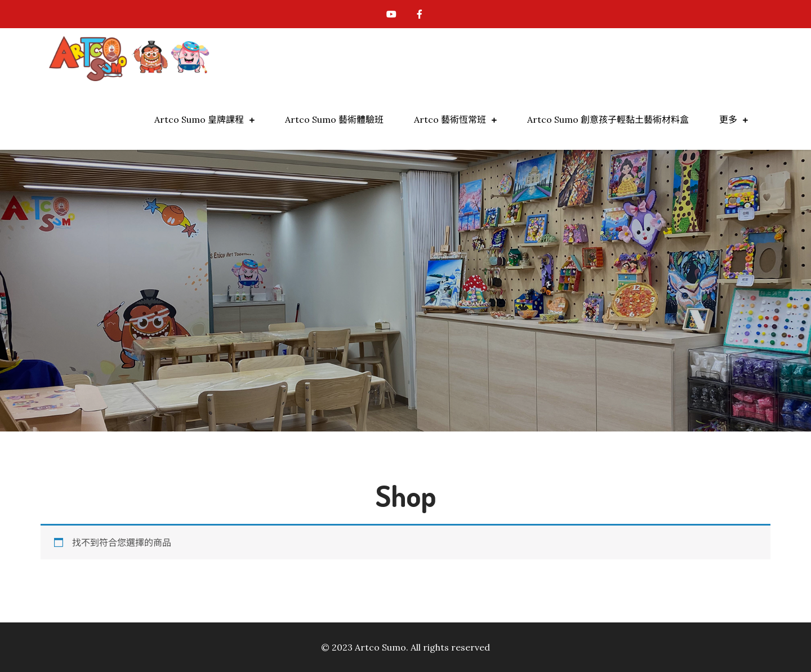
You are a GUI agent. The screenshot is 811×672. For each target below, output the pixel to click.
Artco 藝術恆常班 (450, 119)
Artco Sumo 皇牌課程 (199, 119)
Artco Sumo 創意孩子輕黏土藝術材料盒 (608, 119)
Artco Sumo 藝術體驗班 (334, 119)
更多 (728, 119)
